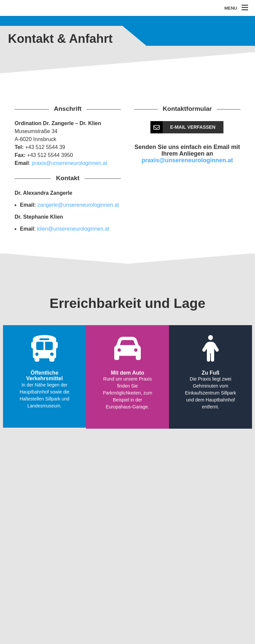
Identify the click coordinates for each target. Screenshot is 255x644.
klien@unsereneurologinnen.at (73, 229)
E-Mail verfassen (183, 127)
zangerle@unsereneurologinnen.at (78, 205)
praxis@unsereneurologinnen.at (70, 163)
